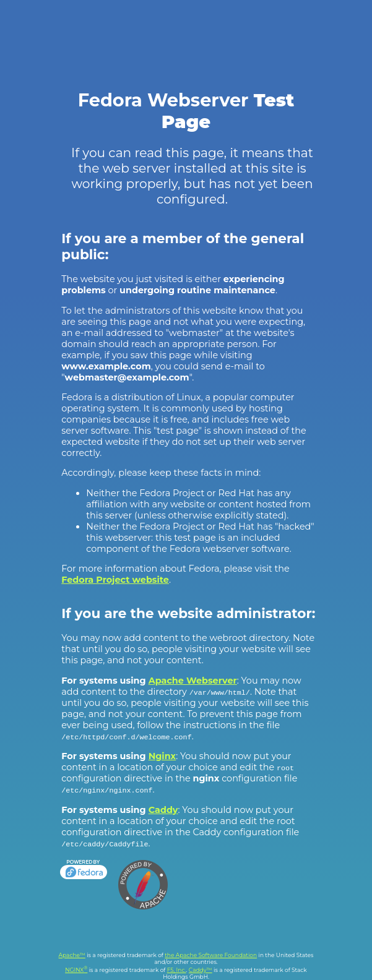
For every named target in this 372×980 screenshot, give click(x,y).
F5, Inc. (177, 970)
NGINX (76, 970)
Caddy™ (201, 970)
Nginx (162, 756)
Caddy (163, 810)
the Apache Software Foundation (211, 955)
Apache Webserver (193, 681)
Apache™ (72, 955)
